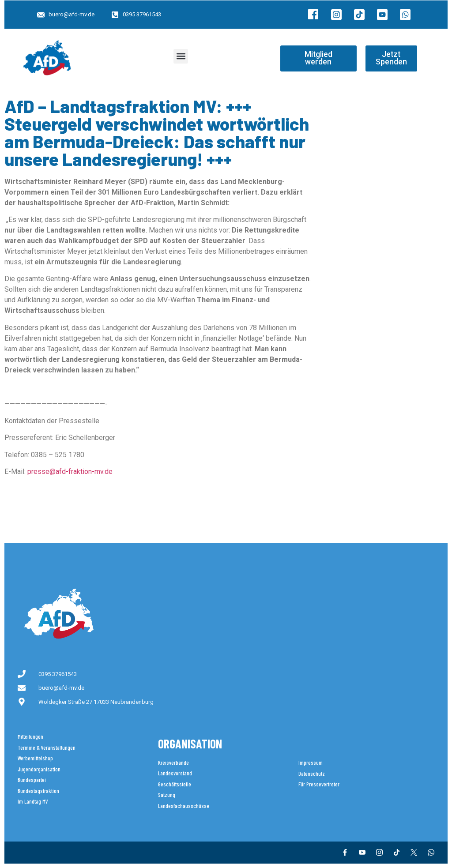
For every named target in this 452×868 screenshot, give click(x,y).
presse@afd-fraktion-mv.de (70, 472)
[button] (181, 56)
